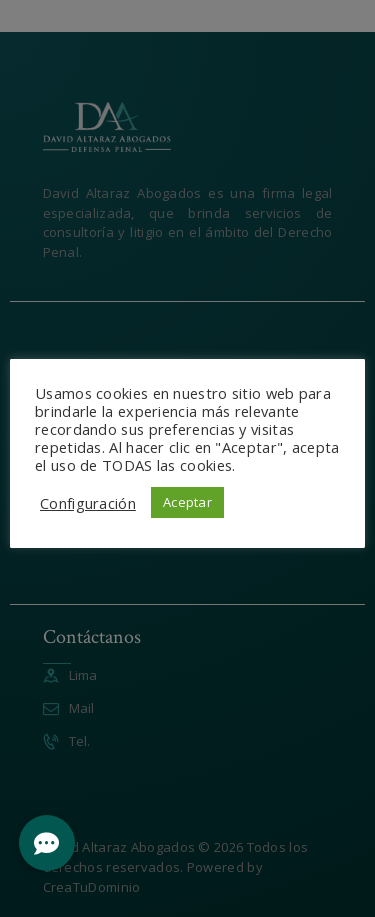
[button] (47, 843)
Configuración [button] (88, 503)
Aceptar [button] (187, 502)
